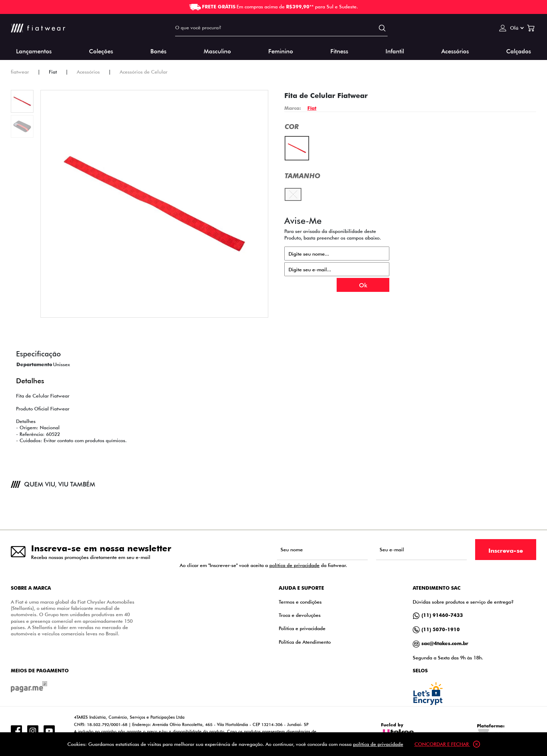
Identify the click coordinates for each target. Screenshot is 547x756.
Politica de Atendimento (305, 642)
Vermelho (297, 141)
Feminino (281, 51)
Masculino (217, 51)
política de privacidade (294, 565)
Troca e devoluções (300, 615)
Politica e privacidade (302, 628)
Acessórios (455, 51)
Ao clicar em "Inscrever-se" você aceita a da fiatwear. (263, 565)
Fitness (339, 51)
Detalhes (30, 380)
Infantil (395, 51)
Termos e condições (300, 602)
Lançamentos (34, 51)
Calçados (519, 51)
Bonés (158, 51)
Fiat (312, 108)
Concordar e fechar (447, 744)
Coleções (101, 51)
